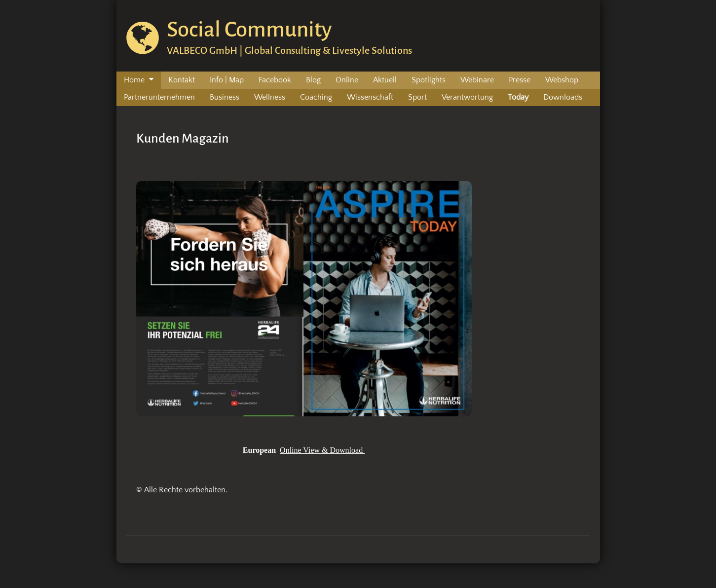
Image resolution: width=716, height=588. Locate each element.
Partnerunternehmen (159, 97)
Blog (313, 80)
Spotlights (429, 80)
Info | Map (227, 80)
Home (134, 80)
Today (518, 97)
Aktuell (385, 80)
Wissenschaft (370, 97)
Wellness (270, 97)
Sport (417, 97)
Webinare (477, 80)
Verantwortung (467, 97)
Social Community (249, 29)
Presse (520, 80)
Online (347, 80)
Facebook (275, 80)
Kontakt (182, 80)
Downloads (563, 97)
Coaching (316, 97)
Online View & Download (321, 450)
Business (225, 97)
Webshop (562, 80)
